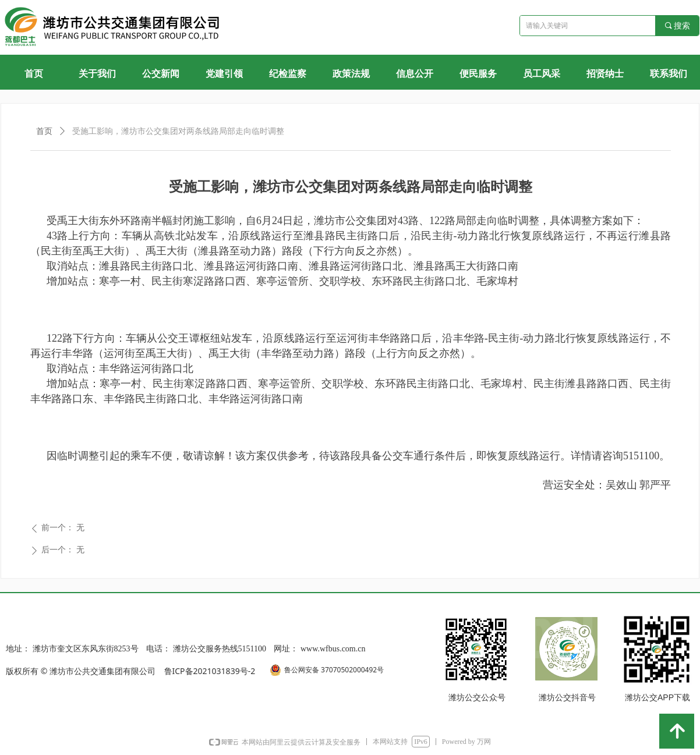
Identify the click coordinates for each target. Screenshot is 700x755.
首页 (44, 131)
